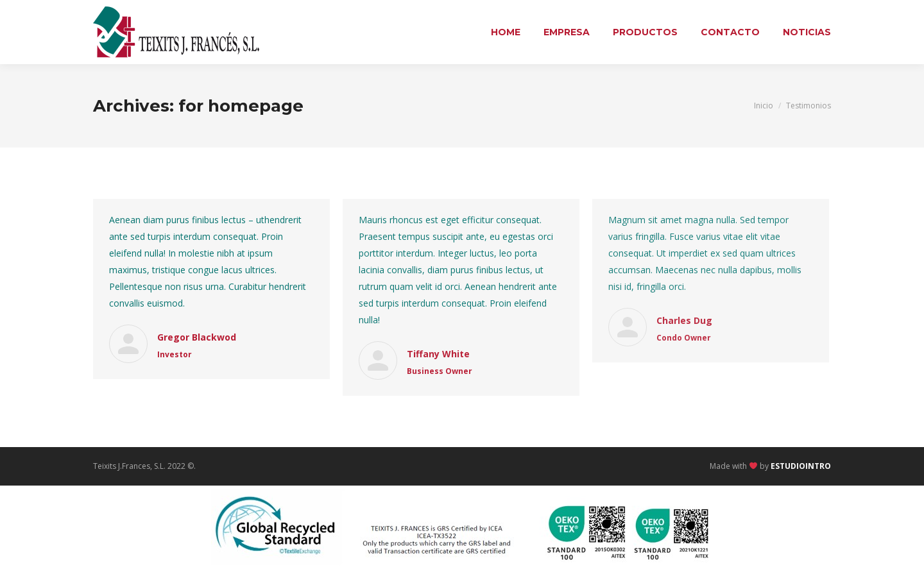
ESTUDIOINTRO (801, 466)
